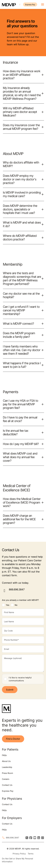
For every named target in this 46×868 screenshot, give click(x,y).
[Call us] (20, 5)
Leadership (7, 767)
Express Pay (30, 5)
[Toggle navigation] (43, 4)
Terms (31, 854)
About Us (6, 761)
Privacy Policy (19, 854)
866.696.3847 (17, 590)
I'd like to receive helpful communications (20, 679)
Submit (10, 690)
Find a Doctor (13, 739)
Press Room (7, 773)
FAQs (4, 755)
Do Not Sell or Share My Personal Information (17, 860)
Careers (6, 779)
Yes (8, 605)
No (16, 605)
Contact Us (7, 785)
